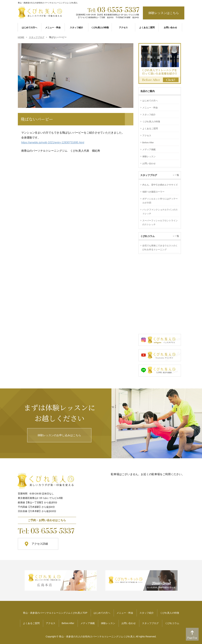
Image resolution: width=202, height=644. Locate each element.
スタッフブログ (150, 623)
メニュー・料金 (150, 108)
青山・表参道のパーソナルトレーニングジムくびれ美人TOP (55, 613)
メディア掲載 (149, 149)
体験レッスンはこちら (164, 13)
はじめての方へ (150, 101)
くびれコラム (172, 623)
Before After (148, 143)
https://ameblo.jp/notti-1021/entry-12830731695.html (53, 143)
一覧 (177, 175)
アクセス (147, 136)
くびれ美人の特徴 (151, 122)
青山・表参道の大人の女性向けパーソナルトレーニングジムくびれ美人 (97, 637)
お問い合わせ (149, 163)
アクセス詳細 (40, 544)
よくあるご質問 (150, 129)
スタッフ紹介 (149, 115)
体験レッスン (149, 156)
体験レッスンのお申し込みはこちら (59, 435)
